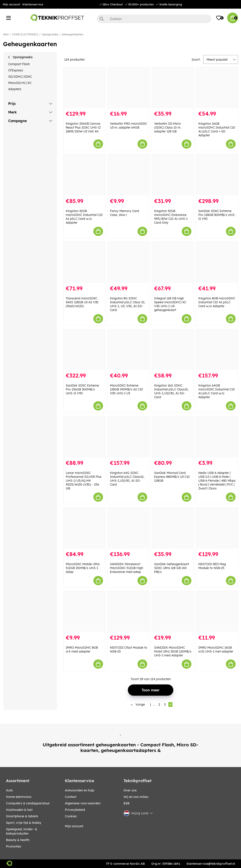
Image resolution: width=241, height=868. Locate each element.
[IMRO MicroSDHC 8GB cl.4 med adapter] (84, 612)
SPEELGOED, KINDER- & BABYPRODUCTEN (22, 831)
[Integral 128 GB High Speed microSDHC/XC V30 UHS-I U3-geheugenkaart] (173, 262)
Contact (71, 797)
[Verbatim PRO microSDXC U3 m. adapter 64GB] (129, 88)
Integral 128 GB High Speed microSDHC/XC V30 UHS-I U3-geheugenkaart (170, 304)
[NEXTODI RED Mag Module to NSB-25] (217, 528)
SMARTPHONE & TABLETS (22, 816)
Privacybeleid (75, 810)
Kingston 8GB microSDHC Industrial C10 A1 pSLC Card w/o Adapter (217, 302)
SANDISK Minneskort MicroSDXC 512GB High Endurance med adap (127, 568)
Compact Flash (19, 64)
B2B (127, 803)
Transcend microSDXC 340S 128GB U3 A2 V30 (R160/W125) (82, 302)
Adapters (15, 89)
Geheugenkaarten (73, 34)
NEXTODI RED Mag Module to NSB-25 (212, 566)
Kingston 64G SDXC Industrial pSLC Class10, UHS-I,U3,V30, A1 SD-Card (127, 479)
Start (6, 34)
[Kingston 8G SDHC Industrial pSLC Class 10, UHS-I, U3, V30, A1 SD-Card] (129, 262)
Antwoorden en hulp (80, 790)
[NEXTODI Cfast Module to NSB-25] (129, 612)
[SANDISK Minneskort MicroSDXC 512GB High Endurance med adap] (129, 528)
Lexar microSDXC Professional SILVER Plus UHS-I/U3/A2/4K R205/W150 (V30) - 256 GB (84, 481)
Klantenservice (33, 4)
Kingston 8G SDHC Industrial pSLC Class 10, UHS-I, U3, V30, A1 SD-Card (128, 304)
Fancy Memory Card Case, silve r (124, 213)
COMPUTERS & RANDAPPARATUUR (28, 803)
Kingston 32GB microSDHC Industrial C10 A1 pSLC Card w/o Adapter (84, 217)
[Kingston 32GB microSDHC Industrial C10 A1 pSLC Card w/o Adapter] (84, 175)
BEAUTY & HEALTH (18, 840)
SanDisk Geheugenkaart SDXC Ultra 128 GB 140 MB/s (172, 568)
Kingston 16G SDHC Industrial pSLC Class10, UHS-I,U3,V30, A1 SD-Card (171, 391)
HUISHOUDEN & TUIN (19, 810)
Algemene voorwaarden (83, 803)
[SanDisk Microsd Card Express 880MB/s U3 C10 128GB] (173, 437)
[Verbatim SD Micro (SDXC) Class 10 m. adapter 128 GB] (173, 88)
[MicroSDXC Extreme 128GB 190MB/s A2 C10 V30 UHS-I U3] (129, 350)
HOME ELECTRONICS (25, 34)
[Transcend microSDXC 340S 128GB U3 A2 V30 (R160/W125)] (84, 262)
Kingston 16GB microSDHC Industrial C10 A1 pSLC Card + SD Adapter (217, 129)
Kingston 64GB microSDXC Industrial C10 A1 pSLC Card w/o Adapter (217, 391)
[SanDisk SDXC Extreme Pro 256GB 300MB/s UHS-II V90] (84, 350)
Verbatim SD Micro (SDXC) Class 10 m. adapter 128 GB (168, 127)
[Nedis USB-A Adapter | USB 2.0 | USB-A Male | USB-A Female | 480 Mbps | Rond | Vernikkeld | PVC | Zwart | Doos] (217, 437)
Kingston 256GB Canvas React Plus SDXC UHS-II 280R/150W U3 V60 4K (83, 127)
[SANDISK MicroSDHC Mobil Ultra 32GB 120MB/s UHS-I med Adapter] (173, 612)
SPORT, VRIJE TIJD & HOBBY (24, 823)
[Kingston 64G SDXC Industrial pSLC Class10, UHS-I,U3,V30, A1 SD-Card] (129, 437)
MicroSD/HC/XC (20, 83)
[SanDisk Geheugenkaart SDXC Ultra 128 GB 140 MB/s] (173, 528)
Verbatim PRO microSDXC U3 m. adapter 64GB (128, 126)
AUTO (9, 790)
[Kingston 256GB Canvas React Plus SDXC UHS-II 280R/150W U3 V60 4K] (84, 88)
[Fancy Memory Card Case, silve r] (129, 175)
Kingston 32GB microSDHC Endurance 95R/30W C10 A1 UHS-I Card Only (171, 217)
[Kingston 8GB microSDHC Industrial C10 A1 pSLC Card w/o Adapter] (217, 262)
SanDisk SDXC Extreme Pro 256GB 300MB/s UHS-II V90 (82, 389)
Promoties (14, 846)
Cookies (71, 816)
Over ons (130, 790)
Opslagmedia (50, 34)
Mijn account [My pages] (74, 826)
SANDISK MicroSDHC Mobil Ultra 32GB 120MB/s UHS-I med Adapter (173, 651)
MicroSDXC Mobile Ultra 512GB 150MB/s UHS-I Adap (83, 568)
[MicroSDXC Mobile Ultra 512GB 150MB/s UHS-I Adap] (84, 528)
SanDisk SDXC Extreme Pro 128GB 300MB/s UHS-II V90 (217, 215)
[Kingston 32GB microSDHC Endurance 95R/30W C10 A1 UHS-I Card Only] (173, 175)
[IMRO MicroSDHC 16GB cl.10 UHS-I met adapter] (217, 612)
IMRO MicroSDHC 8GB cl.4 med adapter (82, 649)
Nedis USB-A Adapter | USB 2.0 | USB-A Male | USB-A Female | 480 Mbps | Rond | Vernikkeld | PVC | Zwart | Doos (217, 481)
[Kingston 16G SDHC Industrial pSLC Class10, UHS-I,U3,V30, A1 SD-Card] (173, 350)
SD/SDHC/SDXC (20, 77)
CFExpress (16, 70)
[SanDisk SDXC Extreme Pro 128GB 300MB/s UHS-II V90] (217, 175)
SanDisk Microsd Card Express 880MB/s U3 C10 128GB (172, 477)
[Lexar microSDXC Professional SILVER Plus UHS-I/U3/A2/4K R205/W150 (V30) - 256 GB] (84, 437)
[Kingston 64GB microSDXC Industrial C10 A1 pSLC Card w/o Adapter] (217, 350)
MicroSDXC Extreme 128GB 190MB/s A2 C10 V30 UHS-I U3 (126, 389)
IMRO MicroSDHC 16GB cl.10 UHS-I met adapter (216, 649)
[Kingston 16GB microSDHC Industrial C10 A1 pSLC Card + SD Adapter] (217, 88)
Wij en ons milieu (136, 797)
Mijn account (12, 4)
